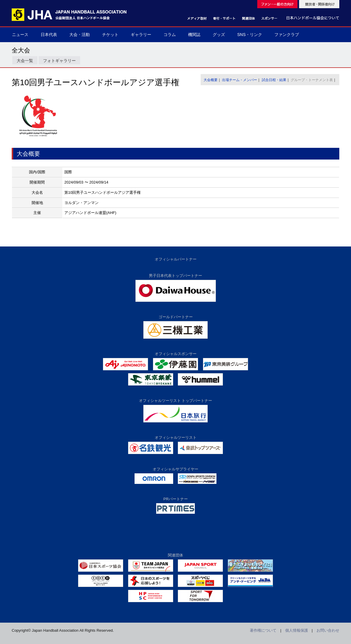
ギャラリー (141, 35)
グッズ (219, 35)
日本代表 (49, 35)
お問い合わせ (328, 630)
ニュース (20, 35)
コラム (170, 35)
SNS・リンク (250, 35)
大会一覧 (25, 61)
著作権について (263, 630)
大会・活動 (80, 35)
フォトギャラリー (59, 61)
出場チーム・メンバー (240, 80)
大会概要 (211, 80)
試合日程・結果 (274, 80)
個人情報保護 (297, 630)
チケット (110, 35)
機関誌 (194, 35)
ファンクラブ (287, 35)
